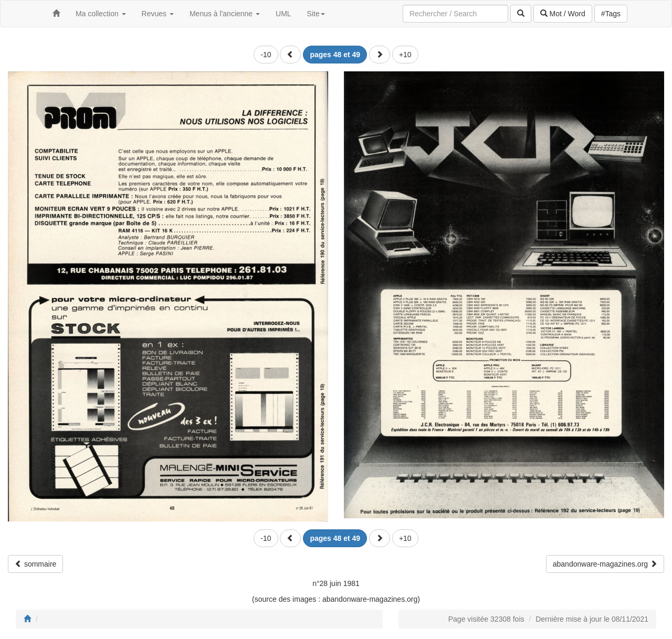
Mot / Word (563, 14)
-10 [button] (266, 55)
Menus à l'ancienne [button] (225, 14)
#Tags (611, 14)
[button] (290, 55)
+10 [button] (405, 55)
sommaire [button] (35, 564)
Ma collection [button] (101, 14)
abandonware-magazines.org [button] (605, 564)
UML (283, 14)
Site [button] (316, 14)
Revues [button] (158, 14)
